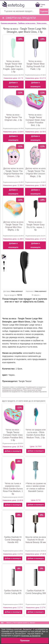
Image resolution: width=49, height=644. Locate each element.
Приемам (25, 641)
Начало (9, 623)
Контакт (33, 623)
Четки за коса (42, 23)
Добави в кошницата (13, 85)
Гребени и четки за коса (27, 23)
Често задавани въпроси (21, 623)
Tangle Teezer (25, 381)
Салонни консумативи (9, 23)
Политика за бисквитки (31, 636)
